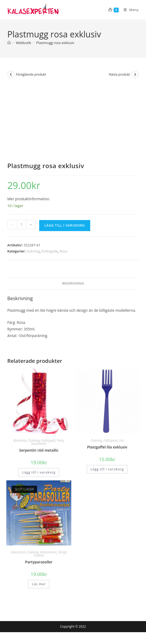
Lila (121, 440)
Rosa (64, 251)
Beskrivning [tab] (73, 283)
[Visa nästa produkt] (135, 75)
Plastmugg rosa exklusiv (55, 43)
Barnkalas (20, 440)
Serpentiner (39, 444)
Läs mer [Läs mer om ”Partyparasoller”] (39, 584)
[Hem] (9, 43)
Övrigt (62, 552)
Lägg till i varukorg (65, 225)
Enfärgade (50, 251)
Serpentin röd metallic (39, 450)
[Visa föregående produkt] (11, 75)
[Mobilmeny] (129, 10)
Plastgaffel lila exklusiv (107, 447)
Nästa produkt (119, 74)
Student (39, 555)
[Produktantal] (22, 225)
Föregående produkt (31, 74)
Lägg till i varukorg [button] (39, 472)
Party (60, 440)
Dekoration (18, 552)
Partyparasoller (39, 562)
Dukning (33, 251)
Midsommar (48, 552)
